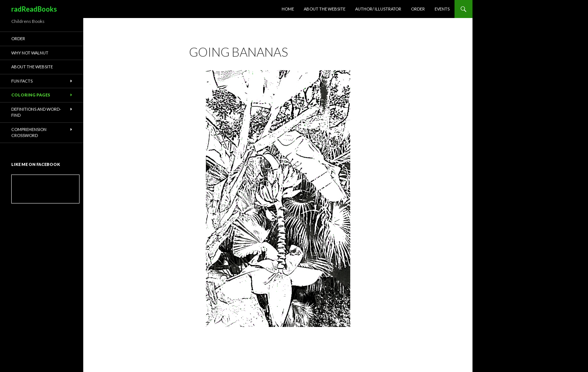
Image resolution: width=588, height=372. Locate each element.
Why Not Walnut (30, 53)
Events (442, 9)
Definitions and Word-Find (36, 112)
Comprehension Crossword (29, 133)
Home (288, 9)
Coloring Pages (31, 95)
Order (418, 9)
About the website (325, 9)
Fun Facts (22, 81)
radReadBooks (34, 9)
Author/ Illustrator (378, 9)
